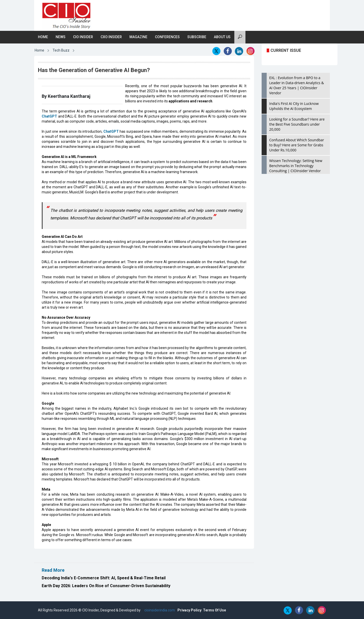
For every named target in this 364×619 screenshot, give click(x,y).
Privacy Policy (189, 610)
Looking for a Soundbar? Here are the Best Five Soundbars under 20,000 (297, 124)
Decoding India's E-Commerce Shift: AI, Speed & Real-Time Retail (104, 578)
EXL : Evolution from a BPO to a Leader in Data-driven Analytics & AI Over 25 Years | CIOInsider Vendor (297, 85)
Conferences (167, 37)
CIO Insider (83, 37)
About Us (222, 37)
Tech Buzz (61, 50)
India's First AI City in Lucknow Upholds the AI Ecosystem (294, 106)
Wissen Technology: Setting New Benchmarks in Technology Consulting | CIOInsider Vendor (296, 166)
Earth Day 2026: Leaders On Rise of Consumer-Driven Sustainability (106, 586)
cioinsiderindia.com (159, 610)
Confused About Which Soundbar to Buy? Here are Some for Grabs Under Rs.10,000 (297, 145)
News (61, 37)
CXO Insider (111, 37)
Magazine (138, 37)
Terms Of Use (214, 610)
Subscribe (197, 37)
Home (43, 37)
